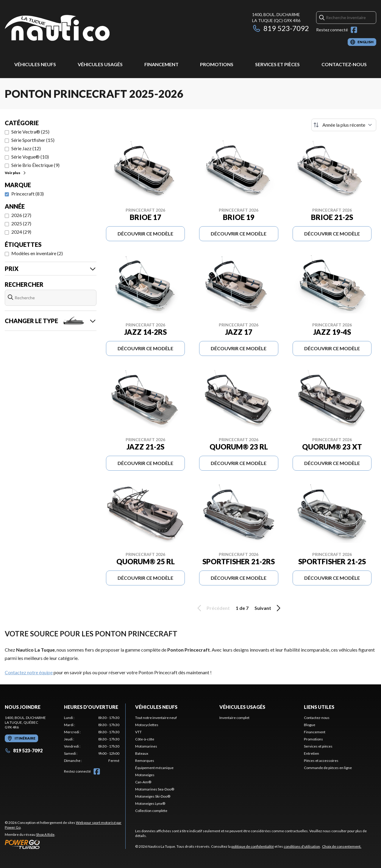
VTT (138, 732)
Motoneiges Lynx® (150, 803)
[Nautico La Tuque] (57, 29)
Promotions (217, 64)
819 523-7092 (281, 28)
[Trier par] (344, 125)
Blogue (310, 725)
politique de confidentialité (253, 846)
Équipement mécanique (154, 768)
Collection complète (151, 811)
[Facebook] (354, 30)
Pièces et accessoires (321, 761)
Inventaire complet (234, 718)
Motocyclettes (147, 725)
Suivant (268, 608)
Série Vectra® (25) (30, 132)
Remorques (145, 761)
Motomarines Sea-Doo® (155, 789)
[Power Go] (65, 844)
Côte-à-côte (145, 739)
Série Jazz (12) (26, 148)
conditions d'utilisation (302, 846)
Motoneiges (145, 775)
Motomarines (146, 746)
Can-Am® (143, 782)
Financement (161, 64)
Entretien (311, 753)
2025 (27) (21, 223)
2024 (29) (21, 232)
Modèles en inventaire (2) (37, 253)
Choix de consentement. (342, 846)
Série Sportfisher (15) (33, 140)
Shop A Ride (45, 834)
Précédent (213, 608)
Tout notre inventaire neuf (156, 718)
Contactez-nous (344, 64)
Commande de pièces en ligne (328, 768)
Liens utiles (319, 707)
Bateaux (142, 753)
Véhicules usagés (100, 64)
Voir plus (16, 173)
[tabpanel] (92, 739)
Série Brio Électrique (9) (35, 165)
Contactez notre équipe (29, 672)
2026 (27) (21, 215)
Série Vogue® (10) (30, 157)
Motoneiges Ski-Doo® (153, 796)
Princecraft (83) (28, 194)
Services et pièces (277, 64)
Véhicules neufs (35, 64)
